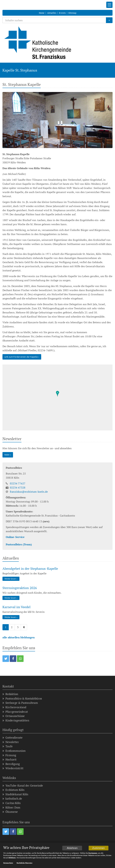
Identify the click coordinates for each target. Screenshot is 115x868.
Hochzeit (9, 760)
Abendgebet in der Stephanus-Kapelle (30, 569)
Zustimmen (99, 848)
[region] (57, 397)
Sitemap (72, 13)
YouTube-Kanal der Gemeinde (23, 786)
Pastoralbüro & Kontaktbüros (22, 699)
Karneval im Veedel (16, 607)
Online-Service (15, 537)
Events (62, 13)
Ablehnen (72, 848)
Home (42, 13)
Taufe (8, 746)
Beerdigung (11, 764)
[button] (6, 659)
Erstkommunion (14, 751)
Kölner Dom (11, 808)
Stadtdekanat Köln (15, 794)
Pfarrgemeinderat (15, 712)
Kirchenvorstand (14, 707)
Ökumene (10, 812)
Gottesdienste (13, 738)
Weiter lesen (10, 579)
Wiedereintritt (13, 768)
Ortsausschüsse (14, 716)
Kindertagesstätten (16, 721)
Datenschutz (8, 863)
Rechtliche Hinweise (24, 863)
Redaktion (10, 694)
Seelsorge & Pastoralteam (20, 703)
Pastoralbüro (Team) (19, 544)
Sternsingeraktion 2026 (20, 588)
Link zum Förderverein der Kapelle (21, 357)
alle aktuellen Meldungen (19, 637)
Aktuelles (52, 13)
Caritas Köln (12, 803)
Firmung (9, 755)
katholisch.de (12, 799)
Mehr (7, 455)
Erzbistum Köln (13, 790)
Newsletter (11, 742)
